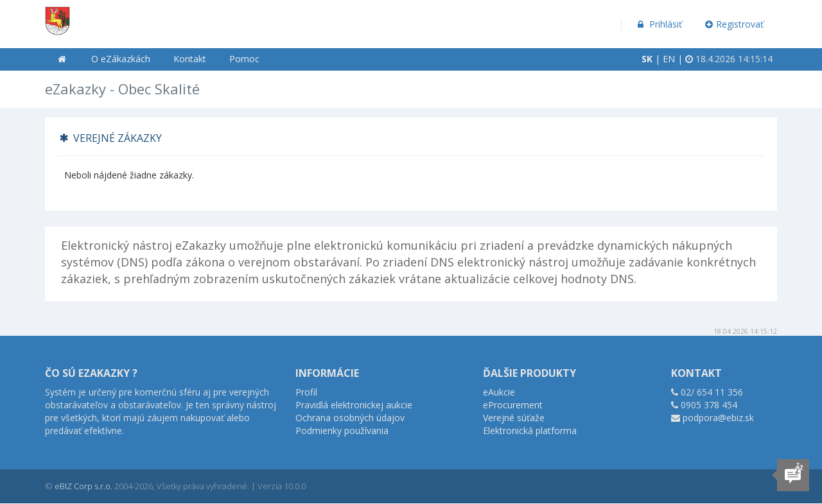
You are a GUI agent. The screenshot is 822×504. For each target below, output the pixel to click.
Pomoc (244, 59)
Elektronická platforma (530, 430)
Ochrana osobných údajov (350, 418)
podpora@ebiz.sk (718, 418)
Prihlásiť (659, 24)
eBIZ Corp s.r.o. (83, 486)
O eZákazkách (121, 59)
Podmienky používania (342, 430)
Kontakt (190, 59)
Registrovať (735, 24)
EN (669, 59)
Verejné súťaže (514, 418)
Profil (306, 392)
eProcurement (513, 405)
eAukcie (499, 392)
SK (647, 59)
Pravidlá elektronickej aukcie (354, 405)
